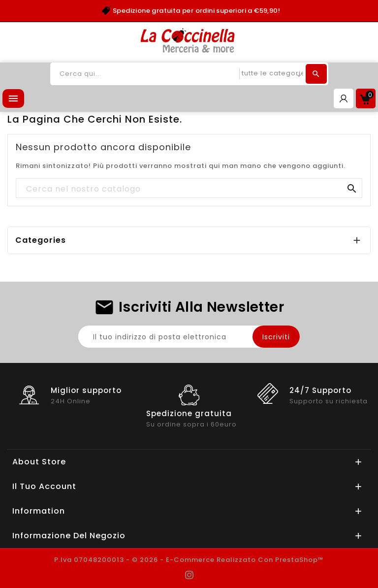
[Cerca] (189, 189)
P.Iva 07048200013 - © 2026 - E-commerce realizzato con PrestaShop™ (189, 560)
